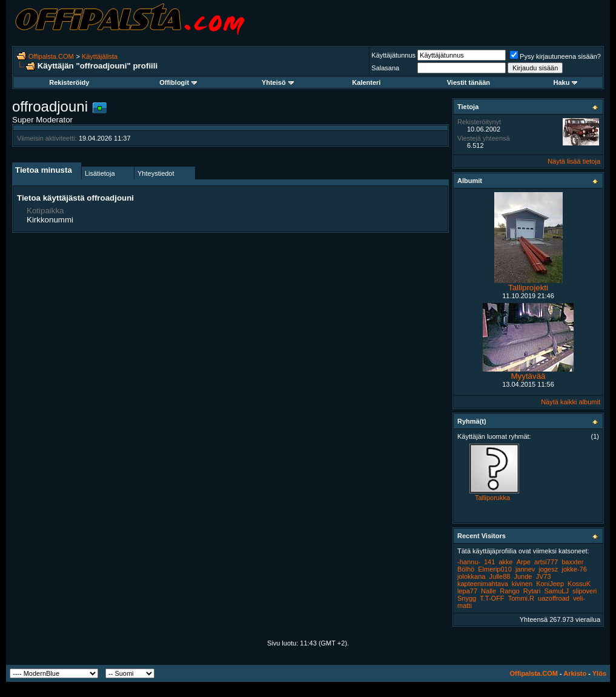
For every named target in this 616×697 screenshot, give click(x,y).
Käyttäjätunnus (393, 55)
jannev (525, 569)
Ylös (599, 673)
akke (505, 562)
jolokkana (471, 576)
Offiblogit (178, 82)
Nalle (488, 591)
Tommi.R (521, 598)
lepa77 (467, 591)
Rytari (532, 591)
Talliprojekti (528, 288)
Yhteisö (278, 82)
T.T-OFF (492, 598)
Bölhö (466, 569)
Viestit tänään (469, 82)
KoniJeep (550, 584)
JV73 (544, 576)
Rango (509, 591)
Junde (523, 576)
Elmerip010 (495, 569)
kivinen (522, 584)
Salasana (385, 68)
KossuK (579, 584)
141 (489, 562)
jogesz (548, 569)
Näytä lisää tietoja (574, 161)
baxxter (572, 562)
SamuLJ (557, 591)
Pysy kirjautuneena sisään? (555, 56)
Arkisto (575, 673)
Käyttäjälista (100, 56)
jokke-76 (574, 569)
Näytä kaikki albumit (571, 402)
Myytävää (528, 376)
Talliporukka (492, 498)
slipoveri (585, 591)
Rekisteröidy (69, 82)
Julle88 (500, 576)
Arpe (524, 562)
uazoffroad (554, 598)
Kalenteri (366, 82)
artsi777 (546, 562)
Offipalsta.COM (51, 56)
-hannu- (469, 562)
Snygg (467, 598)
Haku (566, 82)
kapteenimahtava (483, 584)
